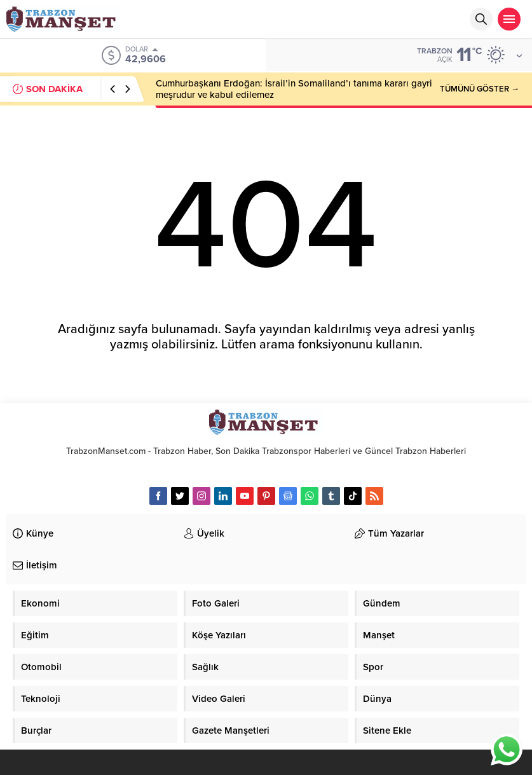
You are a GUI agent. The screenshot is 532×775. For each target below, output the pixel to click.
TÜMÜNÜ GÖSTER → (480, 89)
